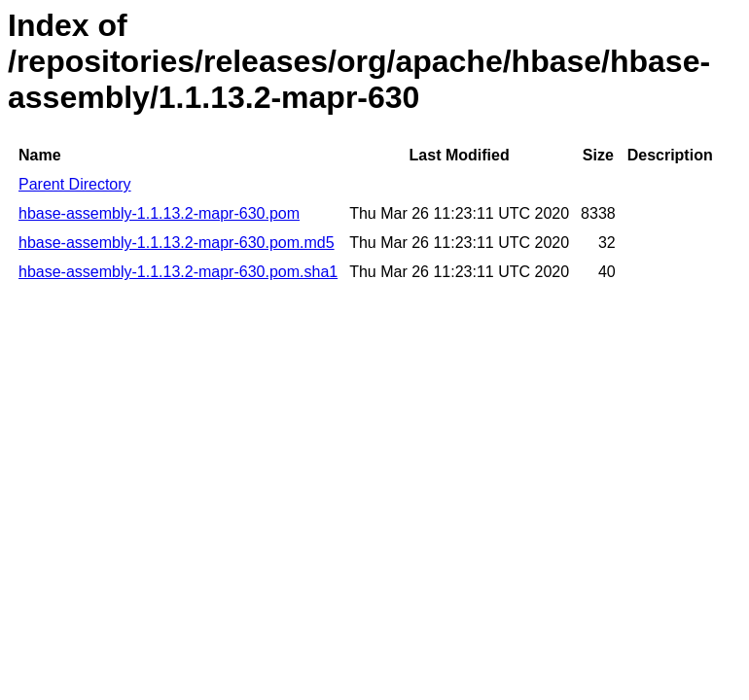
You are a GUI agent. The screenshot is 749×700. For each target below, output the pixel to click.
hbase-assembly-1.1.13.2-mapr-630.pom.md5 (177, 243)
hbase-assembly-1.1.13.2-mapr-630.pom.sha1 (178, 272)
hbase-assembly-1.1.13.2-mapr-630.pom (159, 213)
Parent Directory (75, 184)
